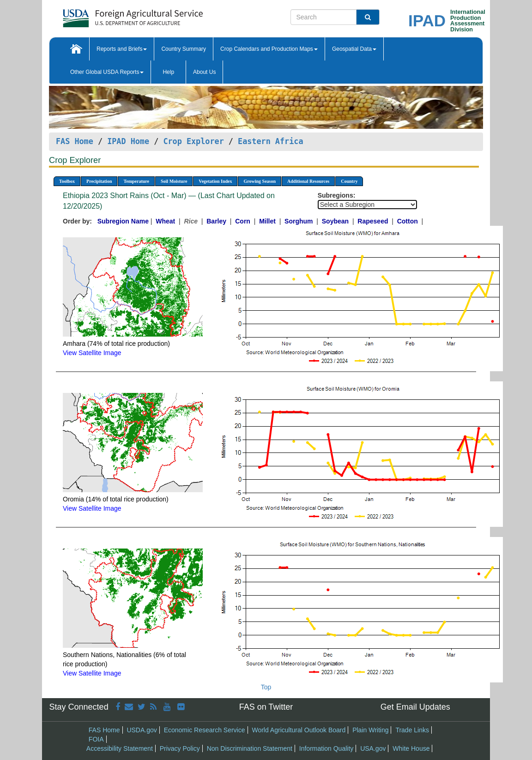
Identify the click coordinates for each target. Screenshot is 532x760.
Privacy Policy (180, 748)
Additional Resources (308, 181)
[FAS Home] (110, 15)
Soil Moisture (174, 181)
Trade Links (412, 730)
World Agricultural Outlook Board (299, 730)
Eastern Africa (270, 141)
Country (349, 181)
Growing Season (260, 181)
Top (266, 687)
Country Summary (184, 49)
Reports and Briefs (122, 49)
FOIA (96, 739)
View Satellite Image (92, 353)
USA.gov (373, 748)
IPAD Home (128, 141)
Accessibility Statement (120, 748)
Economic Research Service (205, 730)
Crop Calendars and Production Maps (269, 49)
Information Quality (326, 748)
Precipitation (99, 181)
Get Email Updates (415, 707)
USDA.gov (142, 730)
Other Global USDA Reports (107, 72)
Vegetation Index (215, 181)
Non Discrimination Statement (250, 748)
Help (168, 72)
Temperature (136, 181)
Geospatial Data (354, 49)
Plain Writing (370, 730)
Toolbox (67, 181)
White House (411, 748)
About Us (204, 72)
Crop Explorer (193, 141)
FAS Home (75, 141)
